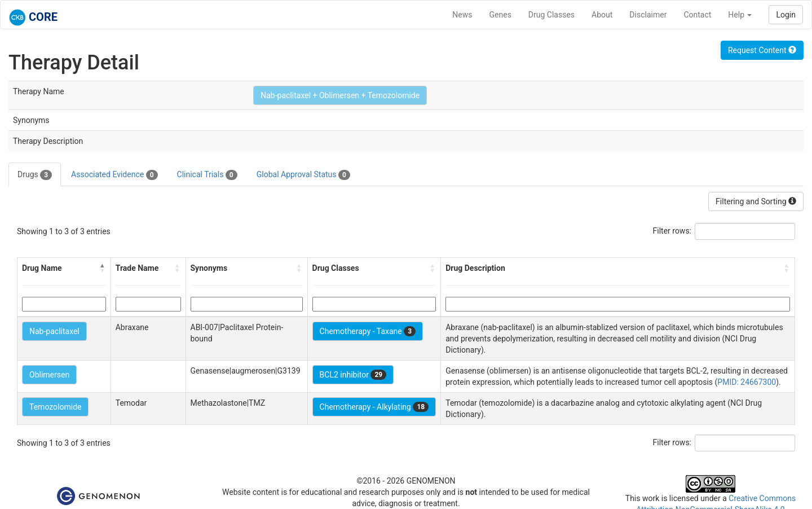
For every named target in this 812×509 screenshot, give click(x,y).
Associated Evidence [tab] (114, 175)
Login (786, 15)
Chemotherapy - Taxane (368, 331)
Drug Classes (551, 15)
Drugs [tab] (35, 175)
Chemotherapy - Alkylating (374, 407)
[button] (103, 268)
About (602, 15)
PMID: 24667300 (747, 382)
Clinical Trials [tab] (207, 175)
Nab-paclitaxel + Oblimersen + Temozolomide (340, 95)
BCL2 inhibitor (353, 375)
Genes (500, 15)
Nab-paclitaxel (54, 331)
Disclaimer (648, 15)
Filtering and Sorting (756, 201)
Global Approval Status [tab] (303, 175)
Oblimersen (49, 375)
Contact (697, 15)
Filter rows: (672, 231)
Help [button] (740, 15)
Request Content (762, 50)
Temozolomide (55, 407)
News (462, 15)
